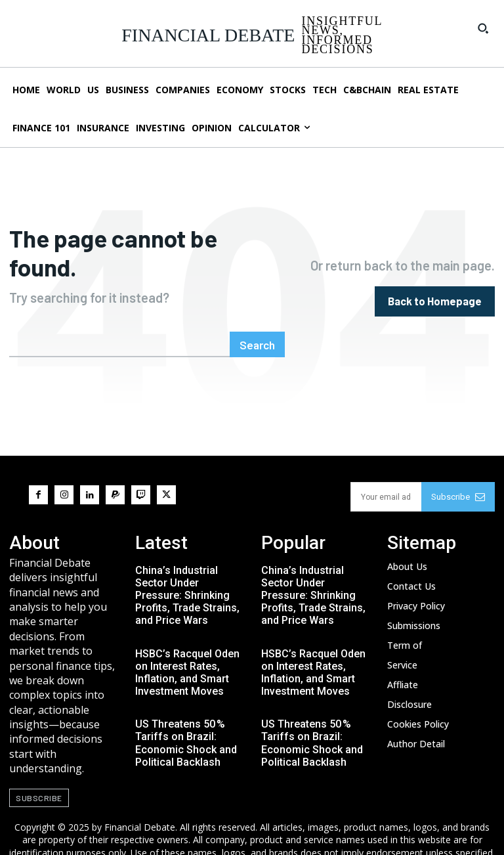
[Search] (258, 314)
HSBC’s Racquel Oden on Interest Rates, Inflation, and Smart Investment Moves (187, 642)
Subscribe (458, 467)
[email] (386, 467)
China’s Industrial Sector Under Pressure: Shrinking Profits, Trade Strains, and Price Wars (187, 565)
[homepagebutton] (436, 286)
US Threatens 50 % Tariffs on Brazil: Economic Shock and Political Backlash (186, 713)
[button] (483, 28)
